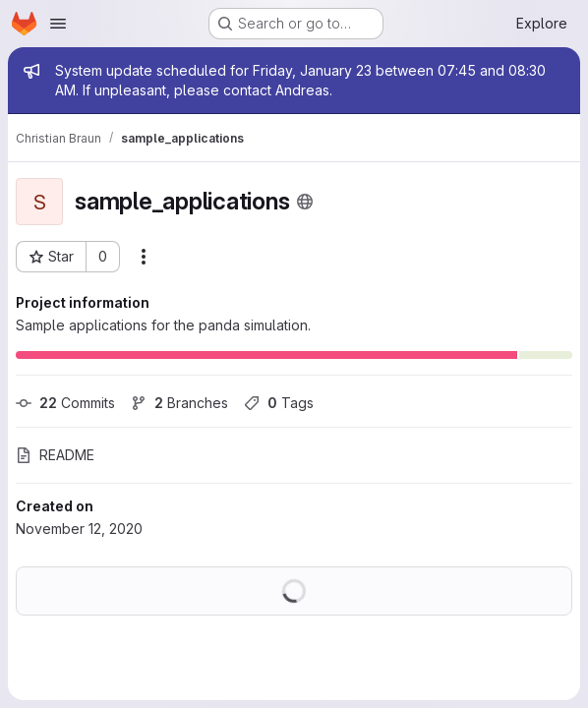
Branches (179, 403)
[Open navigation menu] (58, 24)
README (55, 455)
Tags (279, 403)
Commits (65, 403)
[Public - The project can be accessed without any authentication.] (305, 202)
